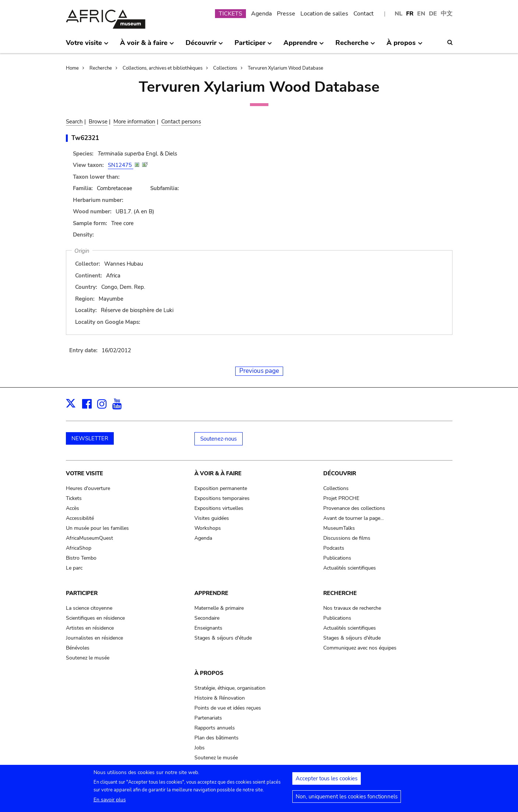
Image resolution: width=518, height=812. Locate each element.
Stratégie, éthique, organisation (230, 688)
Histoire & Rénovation (220, 698)
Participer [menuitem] (253, 46)
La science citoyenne (89, 608)
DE (433, 14)
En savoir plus (110, 803)
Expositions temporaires (222, 498)
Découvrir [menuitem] (204, 46)
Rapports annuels (215, 728)
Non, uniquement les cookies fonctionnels (347, 800)
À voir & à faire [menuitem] (147, 46)
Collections (225, 68)
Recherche (101, 68)
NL (399, 14)
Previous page (259, 371)
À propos (209, 673)
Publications (337, 558)
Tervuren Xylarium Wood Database (286, 68)
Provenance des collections (354, 508)
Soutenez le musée (88, 658)
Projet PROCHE (341, 498)
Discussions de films (347, 538)
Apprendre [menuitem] (304, 46)
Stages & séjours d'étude (223, 638)
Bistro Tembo (81, 558)
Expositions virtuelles (219, 508)
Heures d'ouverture (88, 488)
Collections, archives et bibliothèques (163, 68)
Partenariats (208, 718)
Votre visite (84, 473)
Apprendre (211, 593)
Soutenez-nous (219, 439)
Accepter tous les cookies (327, 782)
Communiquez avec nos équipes (360, 648)
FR (410, 14)
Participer (82, 593)
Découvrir (340, 473)
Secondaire (207, 618)
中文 (447, 14)
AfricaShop (79, 548)
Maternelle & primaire (219, 608)
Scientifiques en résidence (95, 618)
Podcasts (334, 548)
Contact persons (181, 122)
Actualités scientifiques (350, 568)
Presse (286, 14)
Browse (98, 122)
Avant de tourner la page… (354, 518)
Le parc (74, 568)
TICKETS (230, 14)
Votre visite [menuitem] (87, 46)
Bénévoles (78, 648)
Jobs (200, 748)
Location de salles (324, 14)
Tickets (74, 498)
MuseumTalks (339, 528)
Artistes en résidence (90, 628)
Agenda (261, 14)
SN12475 (121, 165)
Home (72, 68)
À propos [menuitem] (404, 46)
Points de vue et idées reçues (228, 708)
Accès (73, 508)
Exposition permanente (221, 488)
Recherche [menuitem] (355, 46)
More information (134, 122)
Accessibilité (80, 518)
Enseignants (208, 628)
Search (74, 122)
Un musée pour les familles (97, 528)
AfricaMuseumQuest (89, 538)
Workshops (208, 528)
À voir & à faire (218, 473)
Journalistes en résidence (94, 638)
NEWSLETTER (90, 438)
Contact (364, 14)
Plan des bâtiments (216, 738)
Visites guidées (212, 518)
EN (421, 14)
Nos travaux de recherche (352, 608)
